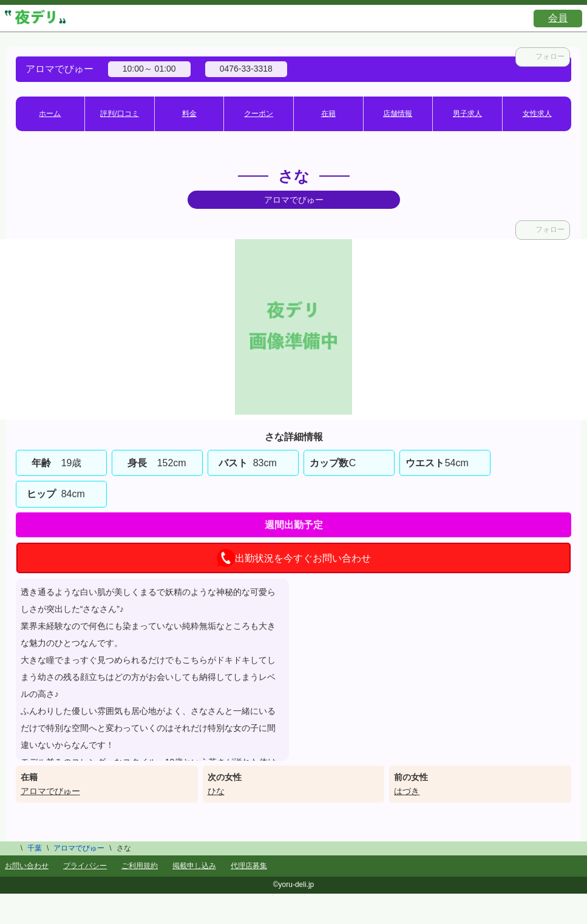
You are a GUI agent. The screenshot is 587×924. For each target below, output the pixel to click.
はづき (407, 791)
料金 (189, 114)
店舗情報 (398, 114)
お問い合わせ (27, 866)
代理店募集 (249, 866)
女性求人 (537, 114)
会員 (558, 18)
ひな (216, 791)
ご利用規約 (140, 866)
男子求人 (467, 114)
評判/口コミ (119, 114)
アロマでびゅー (50, 791)
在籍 (328, 114)
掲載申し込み (194, 866)
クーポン (259, 114)
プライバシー (85, 866)
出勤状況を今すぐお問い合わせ (294, 558)
